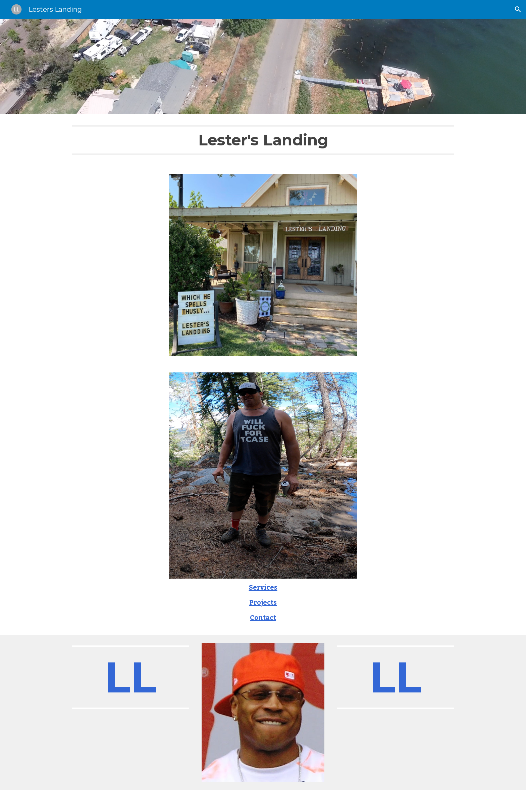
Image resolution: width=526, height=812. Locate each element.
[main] (263, 140)
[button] (518, 9)
